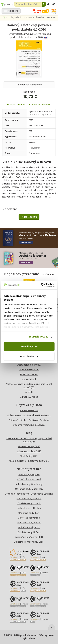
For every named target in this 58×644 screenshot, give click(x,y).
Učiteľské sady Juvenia (29, 503)
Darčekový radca (29, 397)
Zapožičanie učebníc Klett (29, 537)
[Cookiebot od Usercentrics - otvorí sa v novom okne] (41, 285)
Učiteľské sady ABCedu (29, 532)
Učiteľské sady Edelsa (29, 523)
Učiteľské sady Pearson (29, 499)
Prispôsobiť (29, 356)
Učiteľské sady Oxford (29, 479)
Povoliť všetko (29, 346)
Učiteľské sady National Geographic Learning (29, 494)
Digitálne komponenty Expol (29, 542)
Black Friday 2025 (29, 456)
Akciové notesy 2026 (29, 446)
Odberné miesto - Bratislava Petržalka (29, 420)
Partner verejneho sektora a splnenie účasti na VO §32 (29, 386)
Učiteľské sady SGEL (29, 527)
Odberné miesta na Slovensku (29, 425)
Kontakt (29, 392)
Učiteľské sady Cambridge (29, 484)
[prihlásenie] (49, 4)
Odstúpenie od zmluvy (29, 365)
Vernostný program (29, 475)
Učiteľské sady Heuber (29, 508)
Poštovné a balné (29, 411)
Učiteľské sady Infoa (29, 518)
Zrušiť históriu (48, 274)
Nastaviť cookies (29, 374)
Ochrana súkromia (29, 370)
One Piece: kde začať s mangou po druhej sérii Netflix (29, 440)
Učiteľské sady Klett (29, 513)
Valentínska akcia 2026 (29, 451)
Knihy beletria (15, 17)
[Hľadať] (44, 4)
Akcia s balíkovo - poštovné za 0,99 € (29, 461)
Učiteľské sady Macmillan (29, 489)
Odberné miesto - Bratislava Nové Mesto (29, 415)
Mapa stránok (29, 379)
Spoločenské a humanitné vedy (42, 17)
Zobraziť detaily (38, 337)
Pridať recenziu (29, 217)
